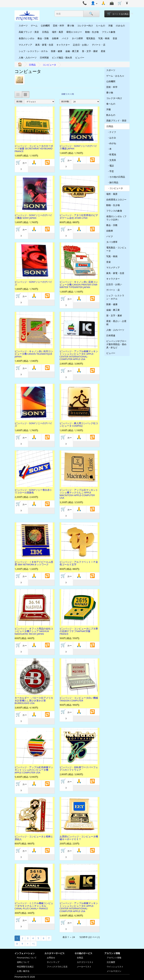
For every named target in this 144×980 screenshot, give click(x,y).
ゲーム (34, 26)
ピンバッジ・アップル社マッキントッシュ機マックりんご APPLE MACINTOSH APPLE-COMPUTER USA (79, 494)
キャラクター (63, 45)
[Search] (91, 14)
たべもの (101, 26)
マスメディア (25, 45)
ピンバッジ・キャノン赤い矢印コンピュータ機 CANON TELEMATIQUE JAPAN (34, 354)
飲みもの (111, 115)
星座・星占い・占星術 (116, 323)
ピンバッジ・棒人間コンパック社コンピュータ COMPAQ (79, 425)
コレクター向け (85, 26)
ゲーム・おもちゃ (115, 76)
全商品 (80, 958)
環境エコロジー (74, 32)
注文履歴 (111, 962)
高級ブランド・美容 (29, 32)
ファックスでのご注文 (57, 967)
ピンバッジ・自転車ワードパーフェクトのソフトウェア (79, 769)
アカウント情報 (114, 958)
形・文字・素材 (90, 51)
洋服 (110, 26)
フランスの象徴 (114, 211)
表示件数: (65, 101)
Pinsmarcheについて (27, 958)
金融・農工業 (72, 51)
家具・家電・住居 (44, 45)
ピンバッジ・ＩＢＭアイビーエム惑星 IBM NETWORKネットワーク (34, 563)
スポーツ (23, 26)
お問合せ (51, 958)
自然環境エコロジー (116, 200)
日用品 (45, 32)
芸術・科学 (58, 26)
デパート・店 (99, 45)
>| (34, 944)
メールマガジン (114, 971)
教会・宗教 (43, 38)
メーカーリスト (84, 967)
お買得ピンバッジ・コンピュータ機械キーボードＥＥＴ (79, 838)
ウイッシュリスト (115, 967)
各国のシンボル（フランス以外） (116, 218)
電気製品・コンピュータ (116, 249)
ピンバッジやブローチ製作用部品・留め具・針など (116, 344)
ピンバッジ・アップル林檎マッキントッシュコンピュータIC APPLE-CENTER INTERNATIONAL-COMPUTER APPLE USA (79, 355)
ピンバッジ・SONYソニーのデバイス (33, 283)
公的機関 (45, 26)
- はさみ (111, 138)
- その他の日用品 (116, 177)
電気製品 (91, 38)
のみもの (120, 26)
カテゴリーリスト (85, 962)
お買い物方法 (23, 971)
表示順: (19, 101)
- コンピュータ (115, 188)
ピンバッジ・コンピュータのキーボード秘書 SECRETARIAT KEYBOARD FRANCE (34, 148)
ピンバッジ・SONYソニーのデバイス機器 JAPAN (78, 147)
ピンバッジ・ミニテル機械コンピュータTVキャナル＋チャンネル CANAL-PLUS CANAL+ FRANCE (34, 906)
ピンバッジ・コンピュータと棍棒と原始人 (34, 838)
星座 (103, 51)
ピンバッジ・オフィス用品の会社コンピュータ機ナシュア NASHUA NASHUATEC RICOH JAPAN (34, 631)
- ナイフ (111, 132)
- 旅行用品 (112, 182)
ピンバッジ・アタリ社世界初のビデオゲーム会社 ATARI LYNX (79, 216)
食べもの (111, 104)
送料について (23, 962)
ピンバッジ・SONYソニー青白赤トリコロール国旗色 (33, 491)
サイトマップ (53, 962)
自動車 (55, 38)
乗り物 (71, 26)
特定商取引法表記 (25, 967)
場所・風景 (58, 32)
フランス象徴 (109, 32)
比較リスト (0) (68, 94)
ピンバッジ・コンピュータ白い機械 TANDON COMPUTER (79, 699)
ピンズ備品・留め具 (62, 57)
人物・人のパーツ (28, 57)
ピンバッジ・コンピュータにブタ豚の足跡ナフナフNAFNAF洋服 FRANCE (79, 631)
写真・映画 (104, 38)
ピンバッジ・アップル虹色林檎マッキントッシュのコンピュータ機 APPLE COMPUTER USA (34, 770)
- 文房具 (111, 160)
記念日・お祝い (81, 45)
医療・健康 (57, 51)
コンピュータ (49, 65)
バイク (65, 38)
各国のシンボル (27, 38)
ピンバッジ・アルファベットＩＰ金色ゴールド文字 (79, 563)
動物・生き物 (92, 32)
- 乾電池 (111, 154)
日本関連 (44, 57)
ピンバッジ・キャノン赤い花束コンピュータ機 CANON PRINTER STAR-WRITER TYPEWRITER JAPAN (79, 284)
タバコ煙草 (77, 38)
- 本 (109, 149)
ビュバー (80, 57)
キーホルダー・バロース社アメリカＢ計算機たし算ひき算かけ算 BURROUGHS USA (34, 700)
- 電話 (110, 166)
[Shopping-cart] (117, 14)
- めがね (111, 143)
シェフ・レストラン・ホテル (33, 51)
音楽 (115, 38)
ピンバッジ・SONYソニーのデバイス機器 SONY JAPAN (33, 216)
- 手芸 (110, 171)
